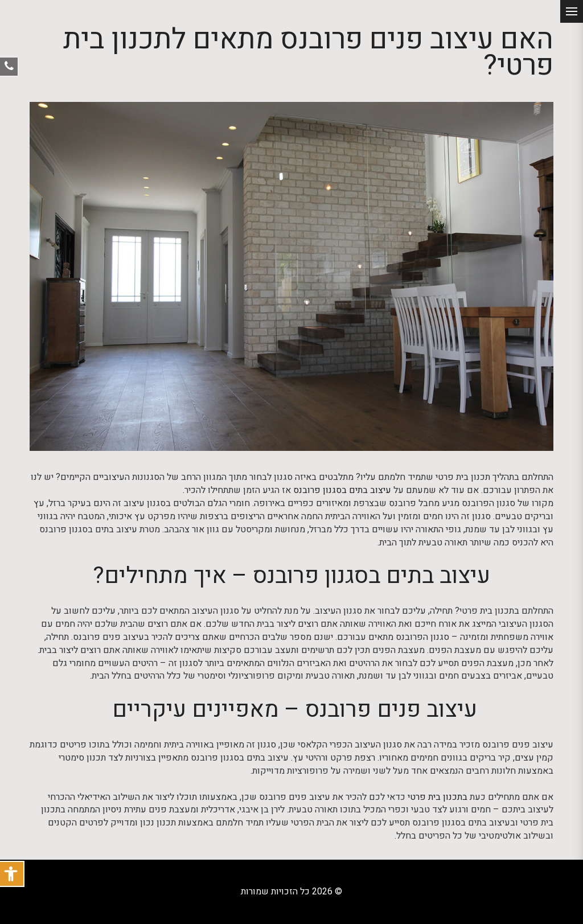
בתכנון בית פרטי (438, 797)
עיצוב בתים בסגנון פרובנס (342, 490)
